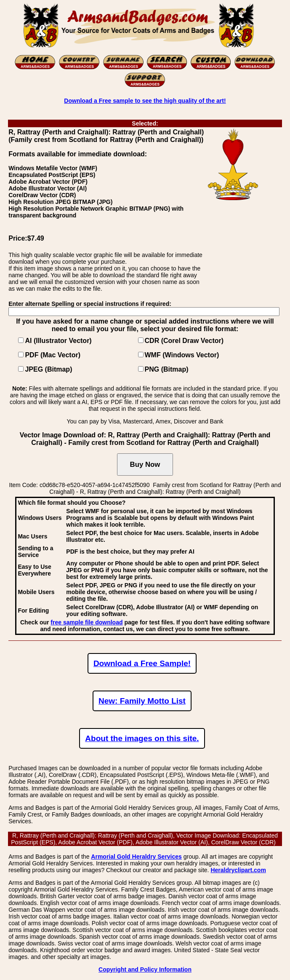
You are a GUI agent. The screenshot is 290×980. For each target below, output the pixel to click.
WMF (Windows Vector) (182, 355)
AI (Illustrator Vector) (58, 341)
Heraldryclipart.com (238, 870)
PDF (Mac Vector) (53, 355)
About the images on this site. (142, 738)
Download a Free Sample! (142, 663)
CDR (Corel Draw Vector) (184, 341)
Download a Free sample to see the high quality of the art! (145, 101)
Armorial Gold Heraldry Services (136, 857)
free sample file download (86, 622)
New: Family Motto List (142, 701)
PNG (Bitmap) (167, 369)
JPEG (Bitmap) (48, 369)
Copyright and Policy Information (145, 969)
